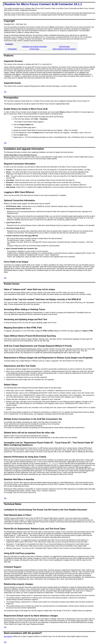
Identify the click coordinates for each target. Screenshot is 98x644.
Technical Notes (64, 47)
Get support (8, 636)
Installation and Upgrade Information (34, 47)
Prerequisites (12, 49)
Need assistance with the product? (64, 49)
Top (5, 92)
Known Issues (35, 49)
